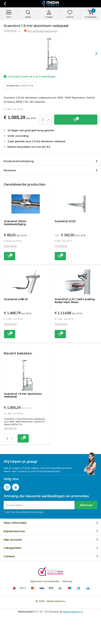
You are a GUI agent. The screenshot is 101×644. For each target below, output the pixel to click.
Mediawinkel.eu (56, 601)
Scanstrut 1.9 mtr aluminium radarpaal (23, 395)
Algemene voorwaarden (45, 581)
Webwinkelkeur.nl (73, 612)
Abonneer (86, 505)
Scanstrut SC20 (65, 221)
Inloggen (49, 14)
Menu (9, 14)
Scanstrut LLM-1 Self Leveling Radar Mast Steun (75, 301)
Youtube (16, 486)
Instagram (7, 486)
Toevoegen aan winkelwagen (10, 256)
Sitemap (67, 581)
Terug (5, 4)
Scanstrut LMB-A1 (16, 299)
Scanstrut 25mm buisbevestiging (15, 223)
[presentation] (94, 53)
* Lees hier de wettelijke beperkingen (24, 512)
